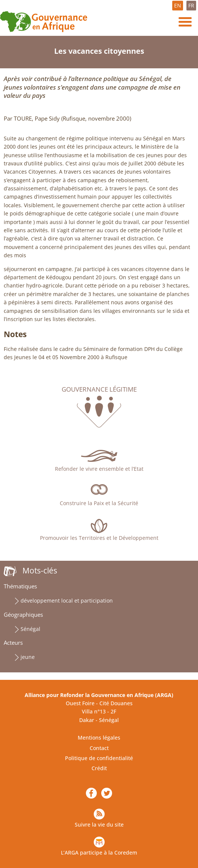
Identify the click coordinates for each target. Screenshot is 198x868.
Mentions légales (99, 738)
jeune (28, 657)
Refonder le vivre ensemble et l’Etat (99, 469)
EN (178, 5)
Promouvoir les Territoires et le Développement (99, 538)
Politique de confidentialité (99, 758)
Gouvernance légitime (99, 389)
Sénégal (30, 629)
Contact (99, 748)
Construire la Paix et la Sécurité (99, 503)
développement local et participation (67, 601)
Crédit (99, 768)
